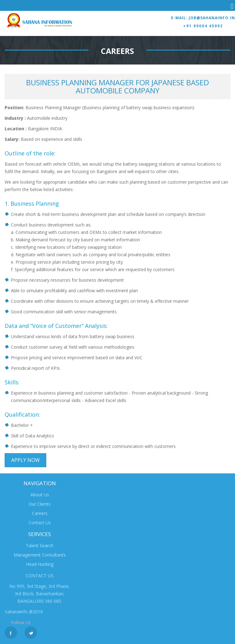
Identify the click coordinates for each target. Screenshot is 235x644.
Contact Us (40, 523)
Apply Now (25, 460)
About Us (40, 495)
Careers (40, 513)
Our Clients (40, 504)
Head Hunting (40, 564)
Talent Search (40, 546)
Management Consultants (40, 555)
